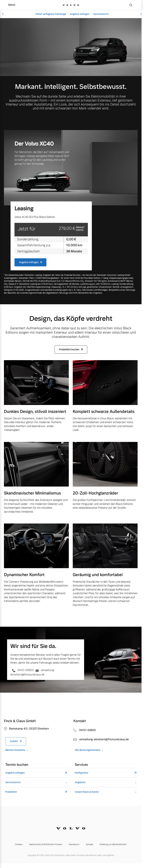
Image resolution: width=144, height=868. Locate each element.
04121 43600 (22, 670)
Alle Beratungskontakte (88, 750)
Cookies (19, 844)
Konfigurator (81, 773)
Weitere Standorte (15, 750)
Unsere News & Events (87, 792)
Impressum (74, 844)
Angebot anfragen (80, 14)
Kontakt (90, 844)
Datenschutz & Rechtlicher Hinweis (46, 844)
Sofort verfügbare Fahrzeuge (51, 14)
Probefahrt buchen (69, 349)
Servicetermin (101, 14)
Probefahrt (11, 792)
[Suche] (131, 5)
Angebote (80, 782)
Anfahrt (14, 741)
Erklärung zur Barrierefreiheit (113, 844)
